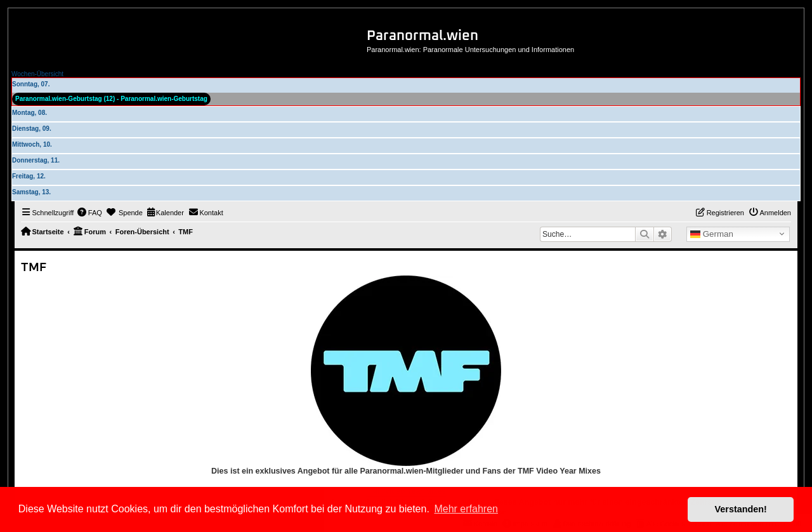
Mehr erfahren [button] (466, 509)
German (712, 234)
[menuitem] (89, 213)
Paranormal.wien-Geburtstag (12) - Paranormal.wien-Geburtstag (111, 99)
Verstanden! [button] (741, 509)
